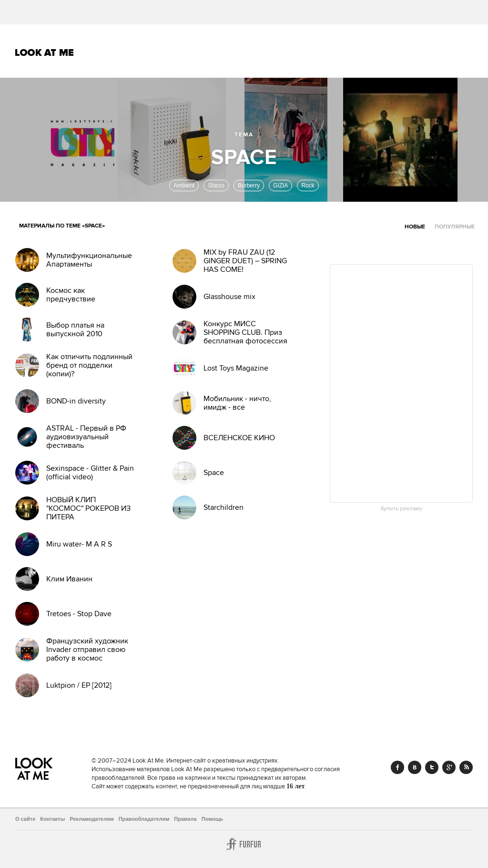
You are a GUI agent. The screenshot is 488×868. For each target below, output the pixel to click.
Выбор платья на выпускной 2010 (75, 330)
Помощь (212, 819)
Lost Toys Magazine (236, 368)
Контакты (52, 819)
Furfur (244, 844)
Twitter (432, 767)
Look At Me (45, 52)
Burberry (249, 186)
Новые (415, 227)
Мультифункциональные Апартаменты (89, 260)
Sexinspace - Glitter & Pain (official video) (90, 473)
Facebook (397, 767)
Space (214, 473)
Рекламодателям (92, 819)
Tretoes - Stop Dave (79, 614)
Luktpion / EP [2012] (79, 685)
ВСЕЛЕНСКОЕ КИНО (239, 438)
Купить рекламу (402, 509)
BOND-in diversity (76, 401)
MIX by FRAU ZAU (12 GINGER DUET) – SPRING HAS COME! (245, 261)
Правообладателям (144, 819)
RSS (466, 767)
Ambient (184, 186)
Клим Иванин (69, 579)
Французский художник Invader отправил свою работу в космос (87, 650)
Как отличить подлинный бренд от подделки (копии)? (89, 365)
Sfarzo (216, 186)
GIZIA (280, 186)
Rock (308, 186)
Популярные (455, 227)
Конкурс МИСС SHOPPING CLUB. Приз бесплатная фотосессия (245, 332)
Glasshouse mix (229, 297)
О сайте (25, 819)
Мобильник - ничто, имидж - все (237, 403)
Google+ (449, 767)
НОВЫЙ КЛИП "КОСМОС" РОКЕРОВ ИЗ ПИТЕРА (88, 508)
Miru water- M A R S (79, 544)
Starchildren (224, 507)
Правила (185, 819)
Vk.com (415, 767)
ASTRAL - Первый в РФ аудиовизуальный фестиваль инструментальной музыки (86, 445)
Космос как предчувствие (71, 295)
